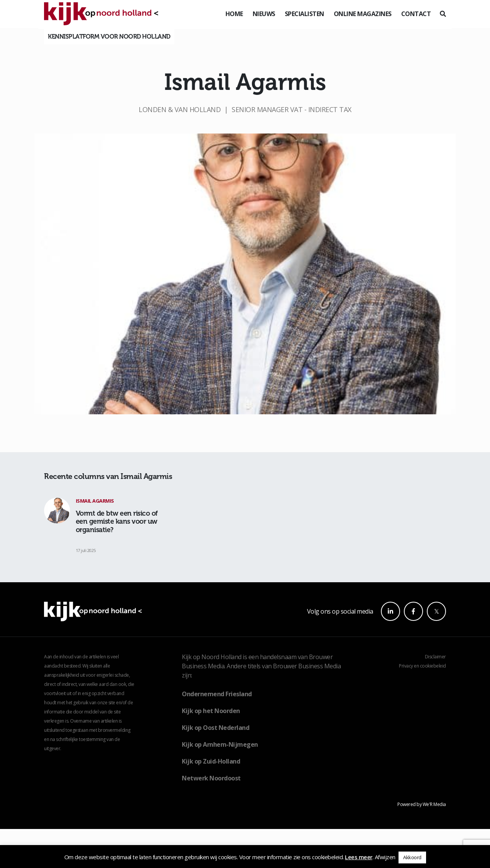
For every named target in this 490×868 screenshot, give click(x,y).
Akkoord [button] (412, 857)
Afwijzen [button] (385, 857)
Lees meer (359, 857)
